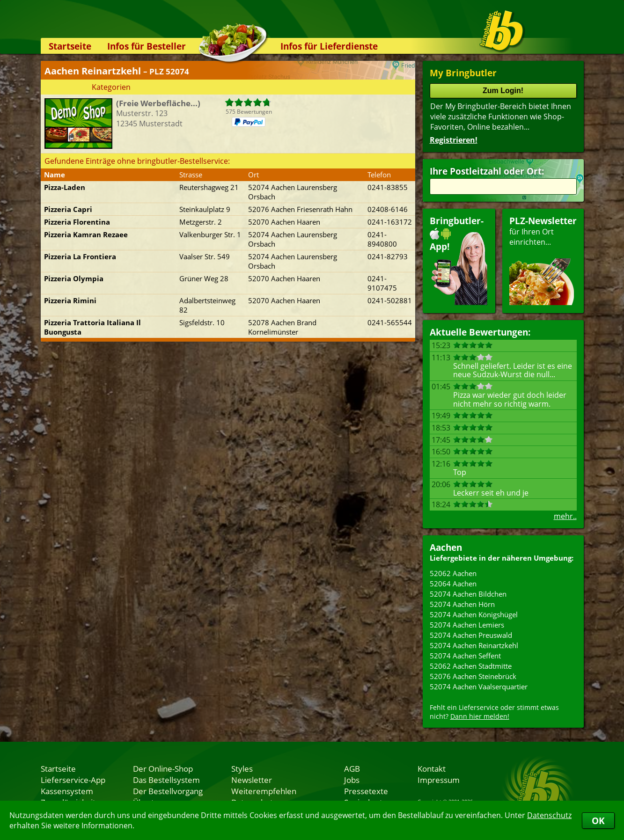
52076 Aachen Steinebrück (473, 676)
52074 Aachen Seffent (465, 656)
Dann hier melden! (480, 716)
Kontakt (432, 768)
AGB (352, 768)
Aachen (446, 547)
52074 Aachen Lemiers (467, 625)
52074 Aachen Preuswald (471, 635)
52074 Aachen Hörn (462, 604)
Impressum (439, 780)
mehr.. (565, 516)
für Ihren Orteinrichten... (543, 260)
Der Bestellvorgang (168, 791)
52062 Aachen (453, 573)
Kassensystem (67, 791)
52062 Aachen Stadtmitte (471, 666)
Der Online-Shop (163, 768)
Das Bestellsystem (166, 780)
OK (598, 821)
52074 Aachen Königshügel (474, 614)
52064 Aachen (453, 584)
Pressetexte (366, 791)
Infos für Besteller (147, 46)
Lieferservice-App (73, 780)
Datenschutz (549, 815)
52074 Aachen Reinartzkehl (474, 645)
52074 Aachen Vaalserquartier (479, 687)
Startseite (70, 46)
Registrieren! (454, 140)
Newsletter (252, 780)
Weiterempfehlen (264, 791)
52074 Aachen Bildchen (468, 594)
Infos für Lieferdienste (329, 46)
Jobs (352, 780)
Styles (242, 768)
